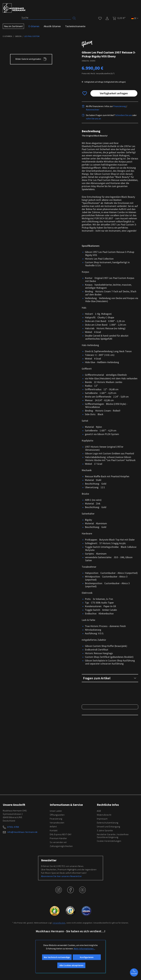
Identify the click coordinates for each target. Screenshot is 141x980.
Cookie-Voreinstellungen (109, 874)
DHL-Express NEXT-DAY (61, 867)
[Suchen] (74, 18)
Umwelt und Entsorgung (108, 860)
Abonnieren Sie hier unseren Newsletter (61, 909)
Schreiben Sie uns (124, 115)
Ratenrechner (93, 110)
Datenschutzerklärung (108, 856)
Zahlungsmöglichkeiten (61, 879)
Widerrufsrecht (104, 848)
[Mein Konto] (107, 18)
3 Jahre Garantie (105, 863)
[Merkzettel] (100, 18)
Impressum (102, 852)
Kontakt (54, 863)
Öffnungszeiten (57, 848)
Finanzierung (120, 106)
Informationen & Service (66, 838)
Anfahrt (53, 860)
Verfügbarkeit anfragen (114, 93)
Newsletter (49, 893)
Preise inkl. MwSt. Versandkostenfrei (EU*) (98, 73)
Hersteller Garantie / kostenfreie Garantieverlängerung (113, 869)
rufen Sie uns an (93, 119)
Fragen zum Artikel (110, 678)
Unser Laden (56, 844)
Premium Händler (58, 871)
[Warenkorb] (118, 18)
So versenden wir (58, 875)
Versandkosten (57, 856)
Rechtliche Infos (108, 838)
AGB (99, 844)
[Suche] (46, 18)
